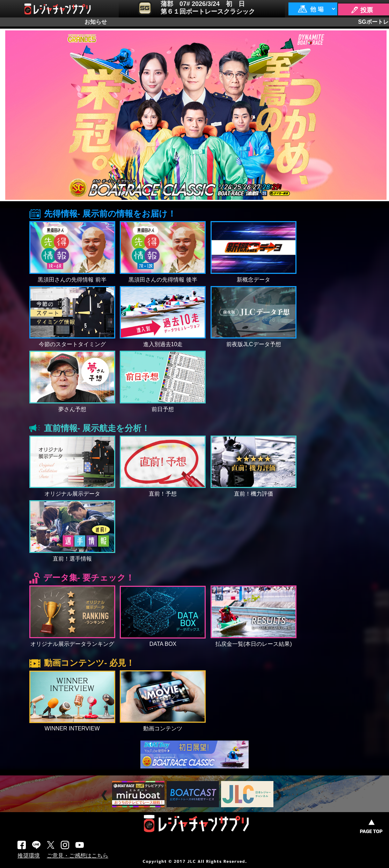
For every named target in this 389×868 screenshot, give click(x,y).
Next (280, 795)
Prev (105, 795)
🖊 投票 (362, 10)
